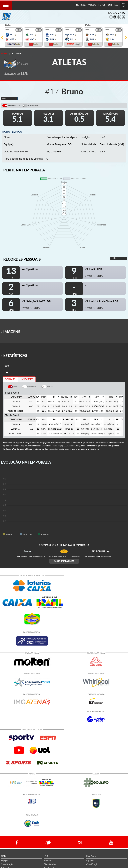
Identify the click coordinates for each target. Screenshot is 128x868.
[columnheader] (38, 397)
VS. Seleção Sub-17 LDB (36, 301)
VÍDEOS (92, 5)
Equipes (5, 860)
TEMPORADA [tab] (27, 379)
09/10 (31, 308)
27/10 (94, 276)
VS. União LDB (93, 269)
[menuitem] (81, 5)
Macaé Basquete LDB (59, 144)
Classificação (7, 864)
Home (4, 54)
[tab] (7, 366)
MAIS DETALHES (64, 561)
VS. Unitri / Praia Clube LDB (101, 301)
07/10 (94, 308)
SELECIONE (101, 551)
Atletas (16, 54)
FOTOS (102, 5)
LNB (110, 5)
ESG (116, 5)
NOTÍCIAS (81, 5)
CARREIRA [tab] (10, 379)
